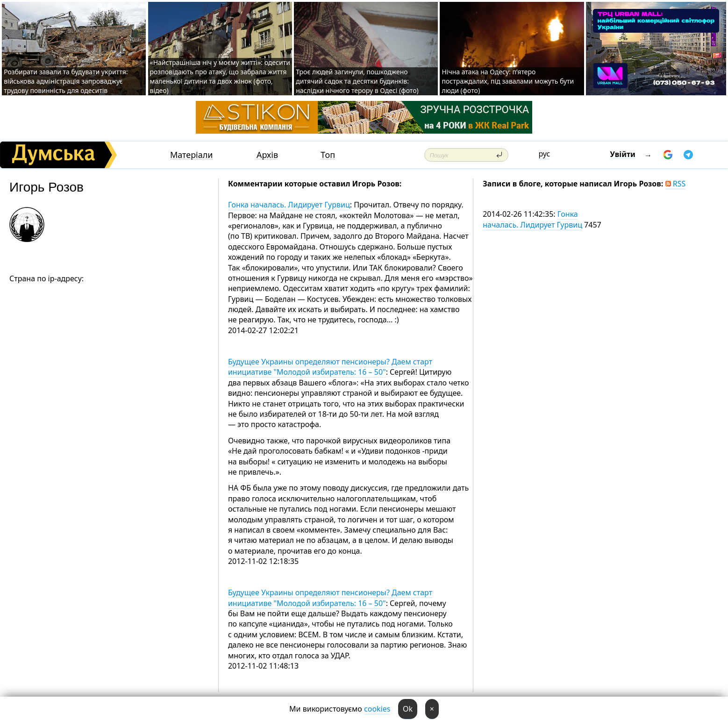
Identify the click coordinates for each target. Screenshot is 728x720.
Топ (328, 155)
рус (545, 154)
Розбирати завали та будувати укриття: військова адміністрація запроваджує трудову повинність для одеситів (66, 81)
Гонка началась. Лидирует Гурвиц (289, 205)
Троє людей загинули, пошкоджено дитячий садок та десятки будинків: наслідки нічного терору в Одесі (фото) (357, 81)
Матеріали (192, 155)
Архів (267, 155)
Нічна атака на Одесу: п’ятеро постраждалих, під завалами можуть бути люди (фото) (508, 81)
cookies (377, 709)
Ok (408, 709)
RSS (676, 184)
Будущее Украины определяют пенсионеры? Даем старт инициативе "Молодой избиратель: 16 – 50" (330, 367)
